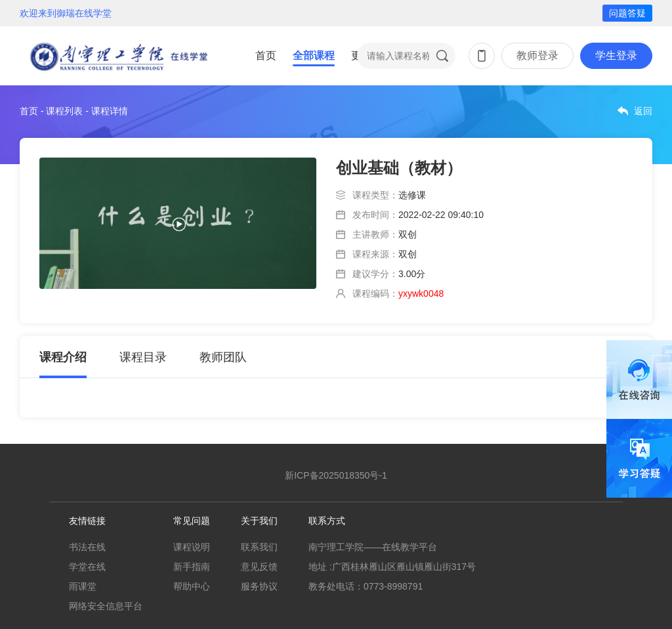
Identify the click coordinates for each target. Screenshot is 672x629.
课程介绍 (63, 357)
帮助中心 (192, 586)
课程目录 (143, 357)
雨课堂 (83, 586)
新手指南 (192, 567)
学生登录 (616, 55)
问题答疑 (627, 13)
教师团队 (223, 357)
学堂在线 (87, 567)
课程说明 (192, 547)
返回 (643, 111)
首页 (266, 55)
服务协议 (259, 586)
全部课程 (314, 55)
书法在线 (87, 547)
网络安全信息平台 (106, 606)
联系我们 (259, 547)
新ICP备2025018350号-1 (336, 475)
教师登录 (537, 55)
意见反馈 (259, 567)
